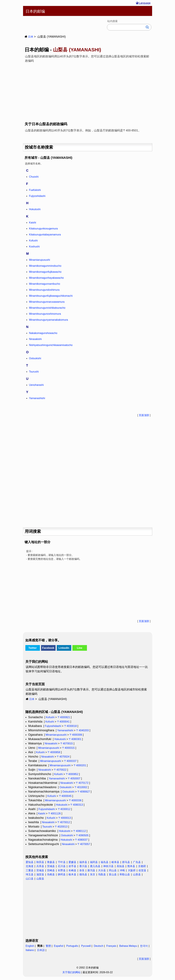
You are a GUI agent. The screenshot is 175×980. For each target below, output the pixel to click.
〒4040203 (82, 730)
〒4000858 (54, 752)
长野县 (62, 870)
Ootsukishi (66, 787)
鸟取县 (102, 874)
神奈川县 (108, 866)
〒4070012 (64, 822)
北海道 (30, 866)
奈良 (82, 870)
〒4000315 (68, 748)
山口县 (30, 879)
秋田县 (40, 862)
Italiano (30, 950)
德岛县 (83, 874)
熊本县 (131, 866)
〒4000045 (65, 796)
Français (111, 946)
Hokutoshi (60, 739)
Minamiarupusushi (56, 735)
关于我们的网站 (71, 972)
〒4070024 (63, 757)
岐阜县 (115, 862)
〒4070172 (82, 783)
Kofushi (50, 717)
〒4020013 (61, 827)
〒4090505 (82, 835)
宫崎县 (51, 870)
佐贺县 (142, 870)
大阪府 (132, 870)
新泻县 (91, 870)
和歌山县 (125, 874)
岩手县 (72, 866)
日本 (31, 37)
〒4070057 (84, 844)
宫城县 (40, 870)
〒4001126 (54, 814)
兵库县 (40, 866)
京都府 (142, 866)
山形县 (137, 874)
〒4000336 (75, 800)
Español (59, 946)
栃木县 (72, 874)
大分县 (102, 870)
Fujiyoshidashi (53, 726)
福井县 (83, 862)
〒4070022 (60, 770)
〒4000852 (72, 774)
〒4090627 (84, 792)
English (30, 946)
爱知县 (30, 862)
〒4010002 (81, 787)
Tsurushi (47, 827)
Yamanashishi (65, 730)
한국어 (144, 946)
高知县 (121, 866)
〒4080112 (80, 831)
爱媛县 (72, 862)
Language (143, 3)
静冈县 (62, 874)
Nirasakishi (51, 744)
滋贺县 (40, 874)
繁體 (48, 946)
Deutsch (98, 946)
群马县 (126, 862)
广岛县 (137, 862)
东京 (93, 874)
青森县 (51, 862)
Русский (86, 946)
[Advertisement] (88, 90)
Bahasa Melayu (128, 946)
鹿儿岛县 (95, 866)
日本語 (41, 950)
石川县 (62, 866)
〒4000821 (64, 717)
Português (72, 946)
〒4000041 (63, 722)
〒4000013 (65, 818)
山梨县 (40, 879)
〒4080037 (81, 840)
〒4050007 (74, 779)
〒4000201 (80, 765)
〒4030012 (64, 809)
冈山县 (113, 870)
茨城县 (51, 866)
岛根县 (51, 874)
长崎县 (72, 870)
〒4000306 (76, 735)
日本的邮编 (35, 11)
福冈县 (94, 862)
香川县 (83, 866)
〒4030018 (70, 726)
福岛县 (105, 862)
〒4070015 (67, 744)
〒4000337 (70, 761)
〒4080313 (77, 805)
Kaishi (42, 814)
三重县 (30, 870)
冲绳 (122, 870)
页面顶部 (144, 415)
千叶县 (62, 862)
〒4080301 (75, 739)
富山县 (113, 874)
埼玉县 (30, 874)
